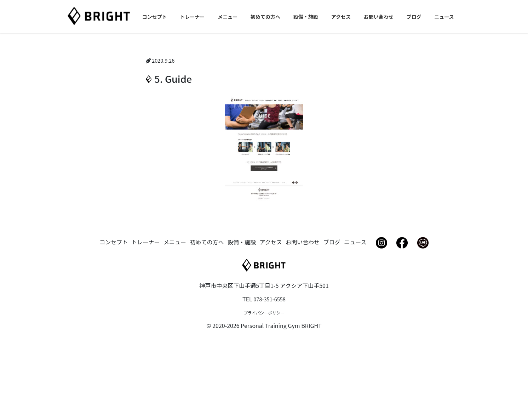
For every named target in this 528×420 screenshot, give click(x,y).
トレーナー (146, 321)
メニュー (175, 321)
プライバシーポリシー (264, 393)
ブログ (332, 321)
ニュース (355, 321)
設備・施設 (242, 321)
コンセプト (114, 321)
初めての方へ (207, 321)
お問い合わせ (303, 321)
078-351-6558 (270, 378)
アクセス (271, 321)
